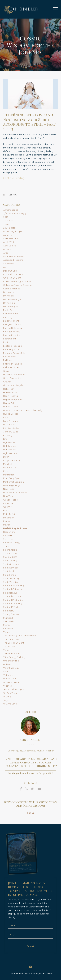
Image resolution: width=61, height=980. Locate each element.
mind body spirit (12, 478)
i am (6, 417)
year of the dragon (14, 689)
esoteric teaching (13, 346)
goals (6, 371)
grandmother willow (14, 374)
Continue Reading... (14, 178)
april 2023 (9, 242)
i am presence (11, 421)
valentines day (11, 668)
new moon (9, 489)
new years (9, 496)
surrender (8, 629)
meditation (9, 475)
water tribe (9, 679)
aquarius (8, 249)
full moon (8, 360)
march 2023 (9, 467)
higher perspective (13, 400)
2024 (6, 224)
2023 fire (8, 221)
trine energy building (14, 657)
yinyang (7, 696)
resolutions (9, 532)
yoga (6, 700)
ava (5, 267)
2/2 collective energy (15, 213)
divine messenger (12, 299)
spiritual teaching (13, 603)
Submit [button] (31, 946)
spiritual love (10, 593)
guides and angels (13, 385)
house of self (11, 407)
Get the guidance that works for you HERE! (30, 773)
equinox (7, 342)
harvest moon (11, 392)
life (5, 439)
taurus (7, 632)
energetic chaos (12, 324)
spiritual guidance (13, 589)
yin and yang (10, 693)
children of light (12, 278)
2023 (6, 217)
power (7, 525)
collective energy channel (17, 281)
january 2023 (11, 432)
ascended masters (13, 260)
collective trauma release (17, 285)
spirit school (10, 575)
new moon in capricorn (16, 493)
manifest (8, 464)
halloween (9, 389)
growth (7, 382)
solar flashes (10, 553)
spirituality (9, 611)
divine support (11, 307)
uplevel (7, 664)
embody (8, 317)
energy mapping (12, 335)
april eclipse (10, 246)
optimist (8, 507)
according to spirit (13, 231)
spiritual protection (13, 600)
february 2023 (11, 349)
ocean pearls (10, 500)
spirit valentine (11, 582)
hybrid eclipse (11, 414)
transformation (11, 653)
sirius (6, 546)
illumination (9, 424)
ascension (9, 264)
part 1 (6, 510)
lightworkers (10, 453)
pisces (7, 521)
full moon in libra (12, 364)
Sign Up (30, 813)
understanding (11, 661)
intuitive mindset (12, 428)
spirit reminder (11, 568)
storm (6, 625)
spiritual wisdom (12, 607)
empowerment (11, 321)
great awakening (12, 378)
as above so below (13, 256)
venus (6, 671)
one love (8, 503)
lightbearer (9, 442)
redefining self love (15, 528)
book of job (10, 271)
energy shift (10, 339)
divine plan (9, 303)
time (6, 650)
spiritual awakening (14, 586)
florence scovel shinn (15, 353)
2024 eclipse (10, 228)
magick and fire (12, 460)
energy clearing (12, 331)
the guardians (11, 639)
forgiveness (10, 357)
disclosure (9, 292)
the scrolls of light (14, 643)
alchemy (8, 235)
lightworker (9, 450)
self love (8, 539)
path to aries (10, 514)
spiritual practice (12, 596)
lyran (6, 457)
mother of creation (13, 482)
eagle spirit (9, 310)
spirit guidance (11, 564)
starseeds (9, 621)
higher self (9, 403)
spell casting (10, 560)
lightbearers (10, 446)
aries (6, 253)
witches (7, 686)
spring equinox (11, 614)
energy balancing (13, 328)
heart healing (11, 396)
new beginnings (12, 485)
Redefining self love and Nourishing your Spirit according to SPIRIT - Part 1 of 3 (29, 122)
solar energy (10, 550)
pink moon (9, 518)
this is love (9, 646)
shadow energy (12, 543)
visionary (8, 675)
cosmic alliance (12, 289)
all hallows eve (11, 238)
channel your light (13, 274)
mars (6, 471)
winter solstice (11, 682)
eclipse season (11, 314)
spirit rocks (9, 571)
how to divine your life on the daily (23, 410)
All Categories (11, 210)
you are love (10, 704)
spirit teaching (11, 578)
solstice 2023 (10, 557)
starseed (8, 618)
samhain (8, 536)
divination (8, 296)
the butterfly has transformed (20, 636)
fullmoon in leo (12, 367)
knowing (8, 435)
